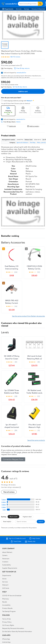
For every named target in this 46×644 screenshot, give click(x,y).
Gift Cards (6, 588)
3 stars (4, 505)
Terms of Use (6, 619)
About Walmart (7, 552)
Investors (5, 562)
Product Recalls (7, 608)
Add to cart (23, 91)
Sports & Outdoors (22, 142)
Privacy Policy (7, 622)
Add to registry (33, 126)
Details (18, 122)
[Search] (40, 4)
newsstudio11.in (21, 73)
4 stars (4, 502)
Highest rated (27, 517)
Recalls (5, 602)
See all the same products (36, 440)
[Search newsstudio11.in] (28, 4)
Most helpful (7, 521)
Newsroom (6, 559)
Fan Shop (33, 142)
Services (19, 9)
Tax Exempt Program (9, 611)
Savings (27, 9)
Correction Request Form (13, 459)
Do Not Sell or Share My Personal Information (17, 631)
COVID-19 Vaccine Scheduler (12, 595)
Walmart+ (6, 585)
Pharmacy (6, 599)
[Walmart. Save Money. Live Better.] (9, 4)
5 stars (4, 499)
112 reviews (17, 57)
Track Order (16, 541)
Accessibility (6, 605)
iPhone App (6, 639)
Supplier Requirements (10, 568)
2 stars (4, 507)
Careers (5, 555)
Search (41, 521)
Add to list (11, 126)
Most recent (13, 517)
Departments (8, 9)
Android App (6, 642)
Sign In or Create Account (16, 538)
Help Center (35, 538)
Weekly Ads (30, 541)
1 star (4, 510)
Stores (4, 579)
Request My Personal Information (13, 628)
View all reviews (9, 492)
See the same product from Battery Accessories (28, 316)
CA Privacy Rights (8, 625)
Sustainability (7, 565)
